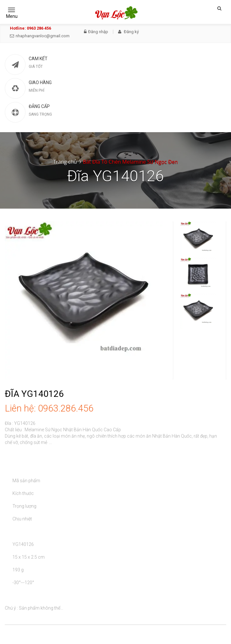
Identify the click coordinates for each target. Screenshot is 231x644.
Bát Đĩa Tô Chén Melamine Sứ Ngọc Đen (130, 162)
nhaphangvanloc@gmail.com (40, 36)
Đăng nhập (96, 32)
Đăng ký (128, 32)
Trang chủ (65, 162)
